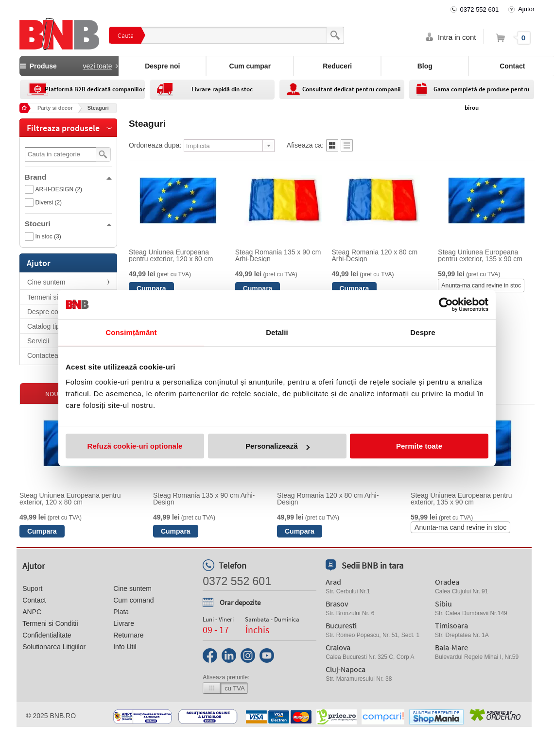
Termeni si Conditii (55, 297)
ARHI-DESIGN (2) (59, 189)
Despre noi (162, 66)
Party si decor (55, 108)
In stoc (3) (48, 236)
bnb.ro (63, 716)
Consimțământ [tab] (131, 332)
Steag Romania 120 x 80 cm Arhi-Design (375, 255)
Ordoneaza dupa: (155, 145)
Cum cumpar (250, 66)
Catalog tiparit (48, 326)
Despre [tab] (423, 332)
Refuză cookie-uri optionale (135, 446)
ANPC (32, 612)
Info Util (125, 647)
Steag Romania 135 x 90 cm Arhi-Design (278, 255)
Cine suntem (46, 282)
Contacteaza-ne (51, 355)
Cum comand (133, 600)
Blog (425, 66)
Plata (121, 612)
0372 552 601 (480, 9)
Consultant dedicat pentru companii (351, 89)
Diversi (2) (48, 202)
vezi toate (98, 66)
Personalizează (277, 446)
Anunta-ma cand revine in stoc (481, 286)
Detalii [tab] (277, 332)
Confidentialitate (47, 635)
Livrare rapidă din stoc (222, 89)
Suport (32, 588)
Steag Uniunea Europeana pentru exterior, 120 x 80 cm (171, 255)
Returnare (128, 635)
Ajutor (526, 9)
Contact (34, 600)
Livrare (124, 623)
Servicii (38, 341)
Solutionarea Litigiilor (54, 647)
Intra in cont (457, 37)
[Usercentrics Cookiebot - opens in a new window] (446, 304)
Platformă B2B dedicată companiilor (95, 89)
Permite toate (419, 446)
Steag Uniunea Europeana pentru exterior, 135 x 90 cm (480, 255)
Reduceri (337, 66)
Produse (69, 66)
